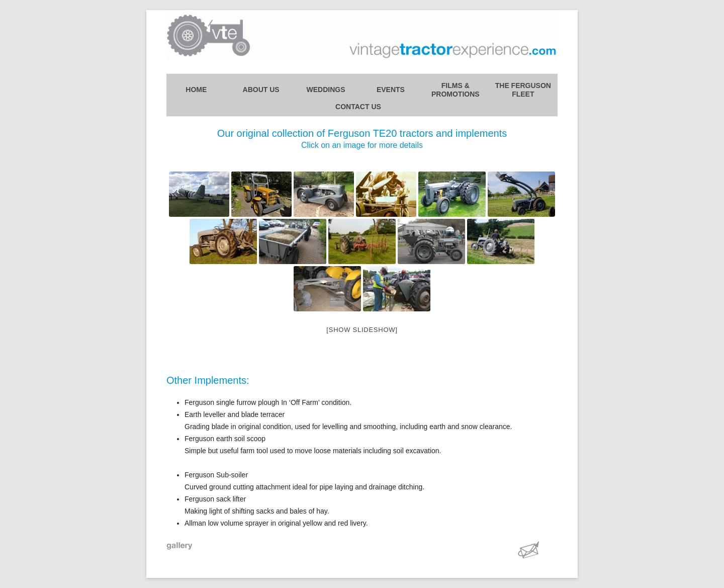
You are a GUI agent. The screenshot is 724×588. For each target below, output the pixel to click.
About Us (261, 90)
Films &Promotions (456, 90)
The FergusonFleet (523, 90)
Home (196, 90)
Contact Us (358, 107)
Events (391, 90)
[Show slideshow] (362, 330)
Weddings (326, 90)
